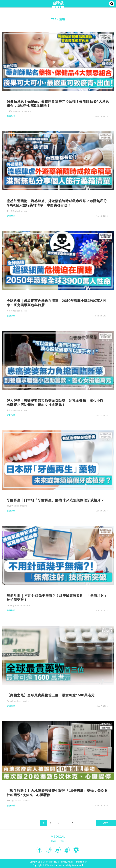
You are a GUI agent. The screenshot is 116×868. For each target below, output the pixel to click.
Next (105, 823)
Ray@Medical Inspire (17, 506)
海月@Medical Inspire (17, 211)
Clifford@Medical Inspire (19, 111)
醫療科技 (11, 611)
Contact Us (35, 862)
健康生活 (11, 116)
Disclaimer (81, 862)
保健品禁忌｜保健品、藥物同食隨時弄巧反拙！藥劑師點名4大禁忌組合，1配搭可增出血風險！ (58, 103)
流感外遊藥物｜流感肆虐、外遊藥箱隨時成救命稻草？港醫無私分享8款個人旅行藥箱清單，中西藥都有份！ (57, 203)
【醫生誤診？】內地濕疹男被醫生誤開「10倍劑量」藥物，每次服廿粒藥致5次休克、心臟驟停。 (57, 793)
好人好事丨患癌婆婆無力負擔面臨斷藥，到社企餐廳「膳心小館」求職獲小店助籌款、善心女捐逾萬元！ (57, 402)
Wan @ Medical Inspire (18, 701)
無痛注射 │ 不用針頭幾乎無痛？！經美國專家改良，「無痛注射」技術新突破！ (57, 598)
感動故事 (11, 415)
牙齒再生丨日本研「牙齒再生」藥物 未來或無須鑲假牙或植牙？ (55, 500)
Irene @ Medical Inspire (18, 801)
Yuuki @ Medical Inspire (18, 605)
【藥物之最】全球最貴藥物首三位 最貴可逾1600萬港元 (51, 695)
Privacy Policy (67, 862)
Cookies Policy (50, 862)
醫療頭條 (11, 316)
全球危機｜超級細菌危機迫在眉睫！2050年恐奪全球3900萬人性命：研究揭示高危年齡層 (57, 303)
